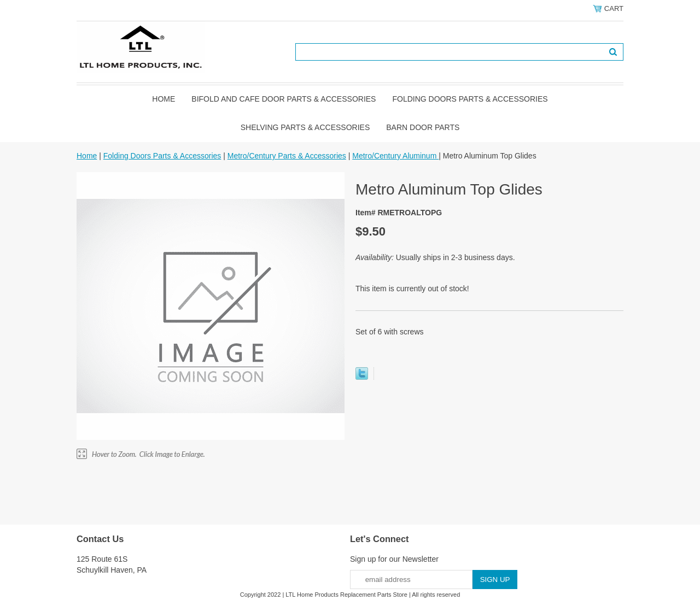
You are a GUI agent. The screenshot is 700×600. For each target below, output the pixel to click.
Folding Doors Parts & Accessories (470, 99)
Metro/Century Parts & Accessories (287, 156)
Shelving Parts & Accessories (305, 127)
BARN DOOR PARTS (423, 127)
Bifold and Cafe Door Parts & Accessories (284, 99)
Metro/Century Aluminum (395, 156)
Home (164, 99)
